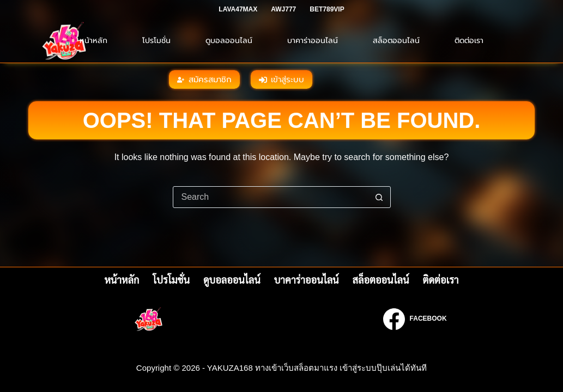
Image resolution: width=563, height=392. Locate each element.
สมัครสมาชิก (204, 79)
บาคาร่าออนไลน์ (313, 41)
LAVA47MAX (238, 9)
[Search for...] (271, 197)
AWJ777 (283, 9)
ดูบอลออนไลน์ (229, 41)
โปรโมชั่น (156, 41)
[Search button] (379, 197)
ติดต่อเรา (469, 41)
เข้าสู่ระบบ (282, 79)
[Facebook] (415, 319)
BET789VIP (327, 9)
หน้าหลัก (93, 41)
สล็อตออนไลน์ (396, 41)
